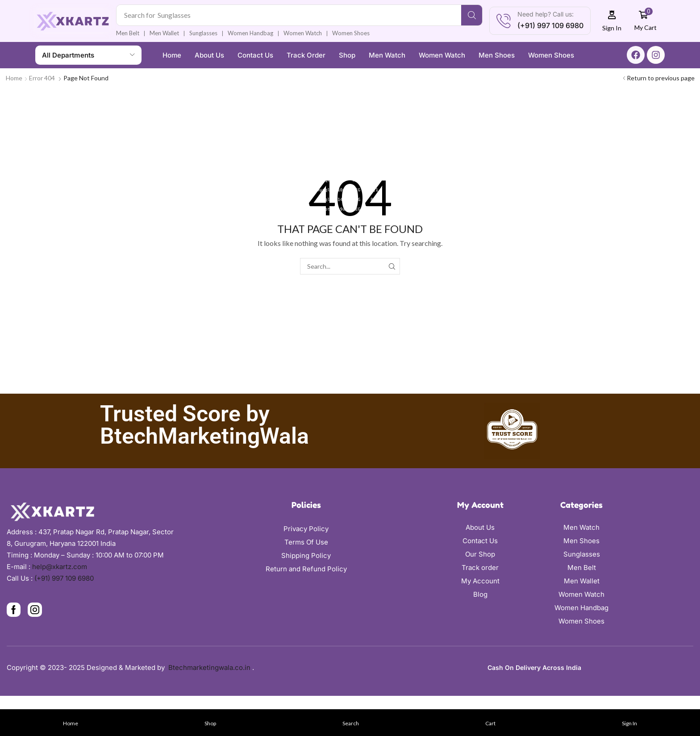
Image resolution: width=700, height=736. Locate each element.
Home (14, 78)
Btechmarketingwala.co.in (210, 667)
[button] (612, 21)
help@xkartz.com (60, 567)
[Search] (472, 15)
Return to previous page (661, 78)
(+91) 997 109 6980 (64, 578)
